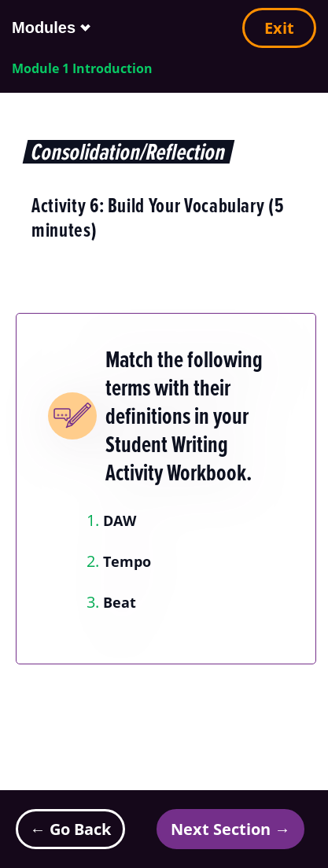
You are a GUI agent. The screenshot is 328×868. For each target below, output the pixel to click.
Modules (44, 28)
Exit (279, 28)
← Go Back (70, 829)
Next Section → (230, 829)
